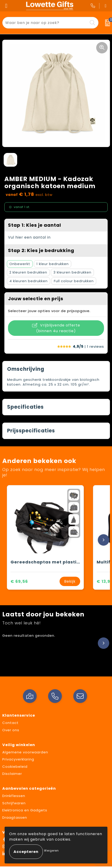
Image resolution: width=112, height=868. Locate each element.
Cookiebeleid (15, 767)
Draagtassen (15, 817)
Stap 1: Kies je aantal (35, 225)
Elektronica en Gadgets (25, 810)
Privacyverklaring (18, 759)
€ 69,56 (19, 581)
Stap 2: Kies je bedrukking (41, 250)
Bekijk (70, 581)
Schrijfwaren (14, 803)
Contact (10, 723)
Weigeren (51, 851)
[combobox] (45, 23)
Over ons (11, 730)
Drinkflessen (14, 796)
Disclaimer (12, 774)
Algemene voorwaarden (25, 752)
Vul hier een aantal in (29, 237)
